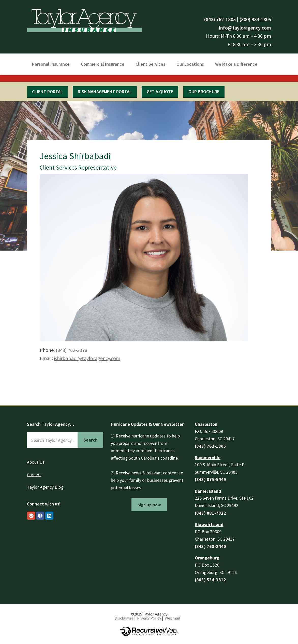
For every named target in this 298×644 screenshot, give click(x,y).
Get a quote (160, 92)
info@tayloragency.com (245, 28)
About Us (36, 462)
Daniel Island (208, 491)
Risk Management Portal (105, 92)
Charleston (206, 424)
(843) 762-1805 (220, 19)
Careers (34, 475)
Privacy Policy (149, 618)
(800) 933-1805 (255, 19)
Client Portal (47, 92)
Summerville (208, 457)
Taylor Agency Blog (45, 487)
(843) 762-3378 (71, 350)
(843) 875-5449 (210, 479)
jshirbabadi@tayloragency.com (87, 358)
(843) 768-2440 (210, 546)
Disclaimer (124, 618)
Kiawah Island (209, 524)
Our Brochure (204, 92)
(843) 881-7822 (210, 513)
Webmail (173, 618)
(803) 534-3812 (210, 580)
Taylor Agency (84, 20)
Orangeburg (207, 558)
